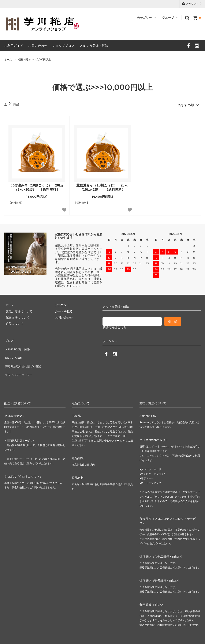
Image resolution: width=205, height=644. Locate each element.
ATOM (17, 351)
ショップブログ (64, 46)
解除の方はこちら (114, 326)
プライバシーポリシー (19, 363)
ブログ (9, 338)
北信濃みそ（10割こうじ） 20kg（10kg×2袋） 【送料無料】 (102, 186)
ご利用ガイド (14, 46)
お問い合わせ (38, 46)
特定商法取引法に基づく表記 (23, 357)
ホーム (8, 60)
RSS (7, 351)
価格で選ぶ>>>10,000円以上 (35, 60)
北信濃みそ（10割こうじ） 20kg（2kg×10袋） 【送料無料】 (37, 186)
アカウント (192, 3)
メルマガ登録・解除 (94, 46)
